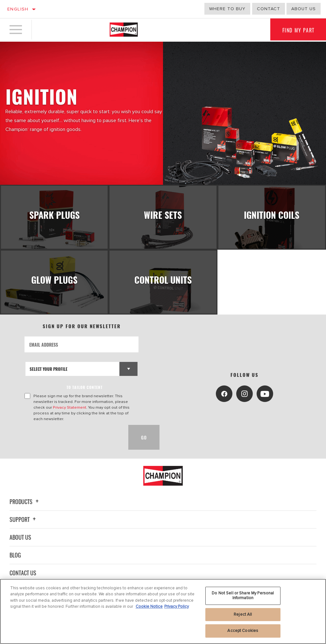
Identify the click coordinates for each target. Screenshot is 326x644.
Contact (269, 9)
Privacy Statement (70, 412)
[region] (163, 611)
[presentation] (73, 442)
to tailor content (85, 392)
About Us (20, 542)
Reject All (243, 614)
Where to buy (227, 9)
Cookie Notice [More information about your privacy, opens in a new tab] (149, 606)
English (18, 9)
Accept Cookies (243, 631)
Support (24, 524)
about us (304, 9)
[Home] (124, 30)
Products (25, 506)
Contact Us (23, 577)
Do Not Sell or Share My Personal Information (243, 596)
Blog (15, 559)
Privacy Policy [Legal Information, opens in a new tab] (177, 606)
